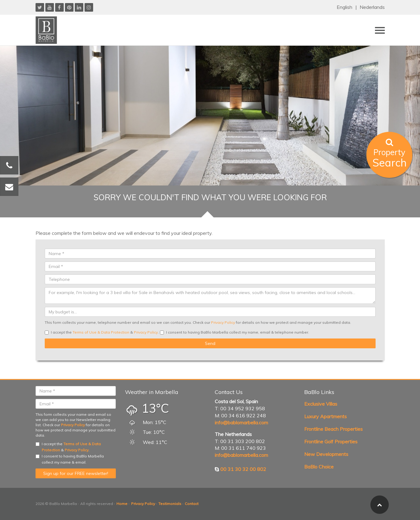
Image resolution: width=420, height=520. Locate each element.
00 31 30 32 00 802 (243, 469)
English (344, 7)
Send (210, 343)
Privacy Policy (223, 322)
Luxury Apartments (325, 416)
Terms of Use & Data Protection (101, 332)
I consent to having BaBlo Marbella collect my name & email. (70, 459)
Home (122, 504)
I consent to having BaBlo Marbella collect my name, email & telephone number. (235, 332)
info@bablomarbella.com (241, 422)
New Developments (326, 454)
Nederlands (372, 7)
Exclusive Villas (321, 404)
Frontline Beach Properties (333, 429)
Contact (192, 504)
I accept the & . (102, 332)
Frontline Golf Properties (331, 442)
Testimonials (170, 504)
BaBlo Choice (319, 467)
